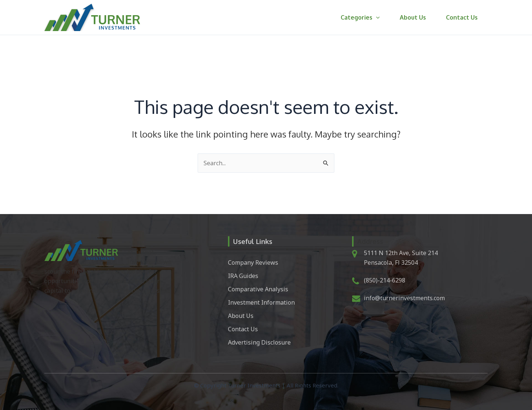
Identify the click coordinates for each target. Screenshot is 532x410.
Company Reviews (253, 262)
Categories (366, 17)
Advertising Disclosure (259, 342)
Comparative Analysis (258, 289)
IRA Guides (243, 276)
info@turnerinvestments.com (404, 298)
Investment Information (261, 302)
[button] (382, 17)
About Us (416, 17)
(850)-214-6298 (385, 280)
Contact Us (463, 17)
